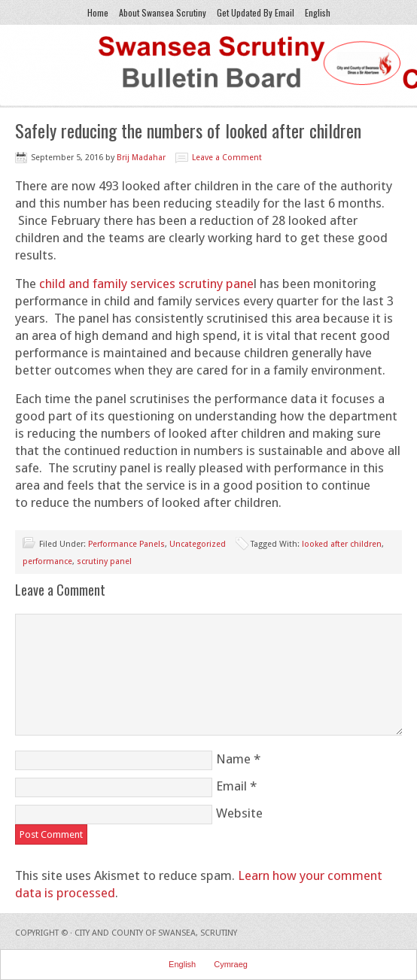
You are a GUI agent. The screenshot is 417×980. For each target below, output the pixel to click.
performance (47, 561)
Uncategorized (198, 544)
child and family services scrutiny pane (146, 284)
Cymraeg (231, 964)
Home (98, 12)
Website (239, 813)
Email (231, 786)
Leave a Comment (227, 158)
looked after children (342, 544)
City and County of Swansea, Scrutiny (156, 933)
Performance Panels (126, 544)
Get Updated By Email (256, 12)
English (316, 12)
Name (233, 759)
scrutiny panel (104, 561)
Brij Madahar (141, 158)
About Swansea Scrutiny (163, 12)
